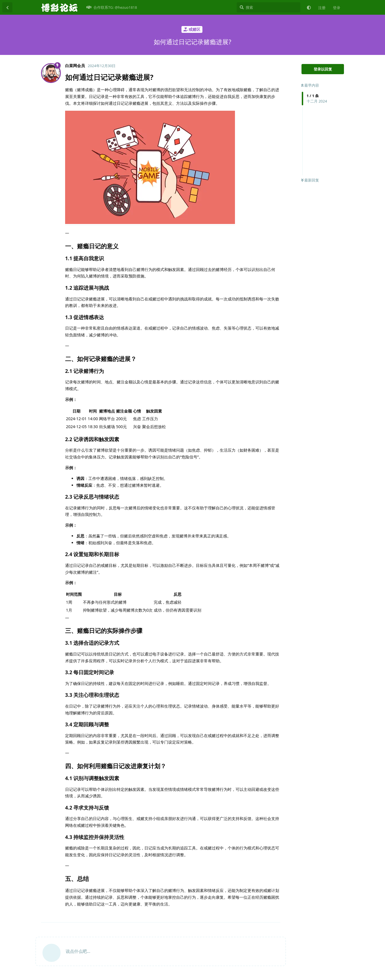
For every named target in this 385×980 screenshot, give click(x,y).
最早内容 (310, 85)
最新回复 (310, 180)
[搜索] (269, 7)
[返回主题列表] (7, 7)
